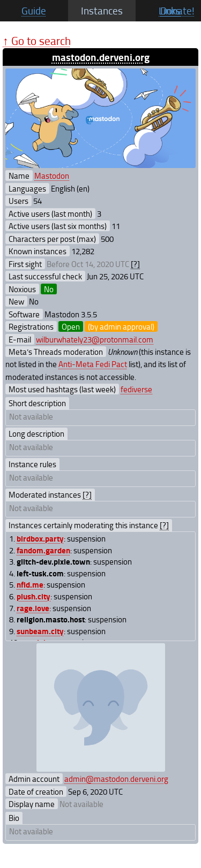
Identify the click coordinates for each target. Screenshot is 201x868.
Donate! (177, 11)
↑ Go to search (37, 40)
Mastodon (52, 176)
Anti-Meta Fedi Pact (93, 364)
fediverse (136, 389)
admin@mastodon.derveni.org (116, 779)
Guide (34, 11)
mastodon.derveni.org (101, 57)
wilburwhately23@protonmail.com (95, 339)
